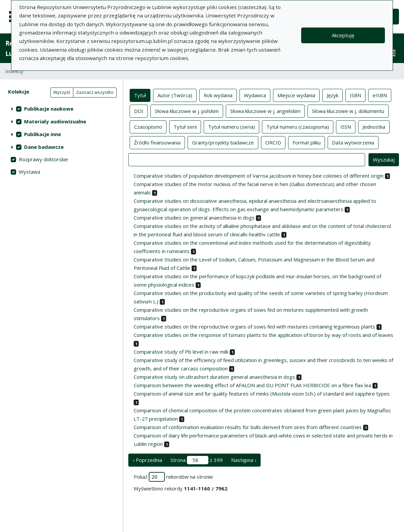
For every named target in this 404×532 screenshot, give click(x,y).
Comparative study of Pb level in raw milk (181, 352)
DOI (139, 111)
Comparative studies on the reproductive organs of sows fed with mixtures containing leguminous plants (254, 327)
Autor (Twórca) (175, 95)
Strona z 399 (197, 460)
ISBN (355, 95)
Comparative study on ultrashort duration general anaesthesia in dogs (214, 377)
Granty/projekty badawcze (223, 142)
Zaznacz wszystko (95, 92)
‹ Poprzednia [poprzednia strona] (147, 460)
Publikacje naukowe (49, 109)
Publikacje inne (43, 134)
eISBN (380, 95)
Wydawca (255, 95)
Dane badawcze (44, 147)
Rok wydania (218, 95)
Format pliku (307, 142)
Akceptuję (343, 35)
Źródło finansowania (157, 142)
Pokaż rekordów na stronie (173, 477)
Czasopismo (148, 126)
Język (332, 95)
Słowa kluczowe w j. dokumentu (348, 111)
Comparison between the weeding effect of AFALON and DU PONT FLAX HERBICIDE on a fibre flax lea (252, 385)
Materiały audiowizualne (55, 121)
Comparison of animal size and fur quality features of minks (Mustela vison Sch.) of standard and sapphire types (262, 394)
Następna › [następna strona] (244, 460)
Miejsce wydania (296, 95)
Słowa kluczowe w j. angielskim (265, 111)
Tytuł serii (185, 126)
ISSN (346, 126)
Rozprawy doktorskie (43, 159)
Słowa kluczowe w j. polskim (187, 111)
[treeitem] (61, 109)
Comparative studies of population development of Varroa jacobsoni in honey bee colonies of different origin (259, 176)
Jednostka (374, 126)
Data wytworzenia (353, 142)
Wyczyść (62, 92)
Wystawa (29, 172)
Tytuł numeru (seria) (231, 126)
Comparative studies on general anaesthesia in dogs (194, 218)
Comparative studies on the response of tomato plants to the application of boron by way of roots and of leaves (263, 335)
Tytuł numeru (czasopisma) (298, 126)
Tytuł (140, 95)
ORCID (273, 142)
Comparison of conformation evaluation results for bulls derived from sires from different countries (248, 427)
